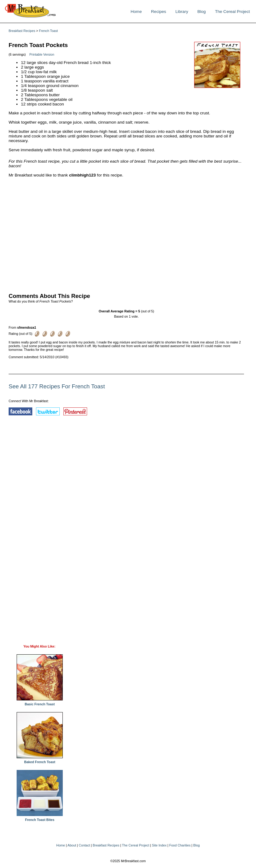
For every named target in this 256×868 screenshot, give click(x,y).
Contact (84, 845)
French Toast (48, 31)
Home (136, 12)
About (72, 845)
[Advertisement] (126, 234)
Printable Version (42, 54)
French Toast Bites (40, 818)
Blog (201, 12)
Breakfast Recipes (22, 31)
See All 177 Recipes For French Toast (57, 386)
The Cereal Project (232, 12)
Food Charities (180, 845)
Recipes (159, 12)
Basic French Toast (40, 703)
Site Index (159, 845)
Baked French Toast (40, 760)
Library (182, 12)
